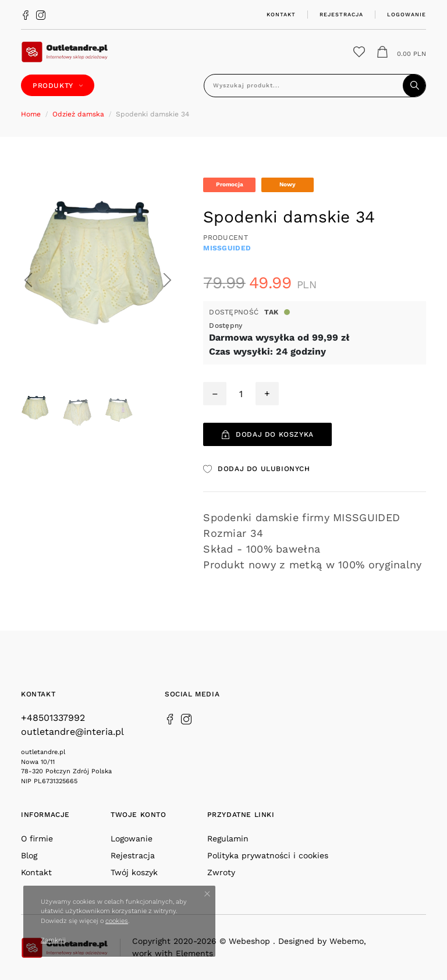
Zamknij (53, 940)
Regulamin (228, 839)
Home (31, 114)
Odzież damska (78, 114)
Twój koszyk (134, 872)
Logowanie (407, 14)
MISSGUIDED (227, 248)
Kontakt (281, 14)
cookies (117, 921)
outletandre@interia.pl (72, 732)
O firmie (37, 839)
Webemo (347, 941)
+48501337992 (53, 718)
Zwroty (221, 872)
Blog (29, 855)
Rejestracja (341, 14)
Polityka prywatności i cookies (268, 855)
